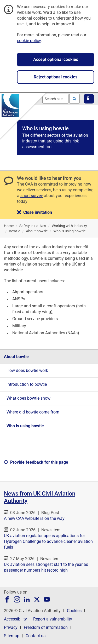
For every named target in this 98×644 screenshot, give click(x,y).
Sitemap (12, 636)
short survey (32, 196)
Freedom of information (46, 627)
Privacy (11, 627)
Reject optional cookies (56, 77)
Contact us (36, 636)
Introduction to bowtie (27, 384)
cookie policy (29, 41)
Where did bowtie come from (33, 412)
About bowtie (16, 357)
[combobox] (55, 99)
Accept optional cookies (56, 59)
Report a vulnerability (53, 619)
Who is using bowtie (25, 426)
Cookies (74, 611)
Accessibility (15, 619)
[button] (89, 99)
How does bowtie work (27, 370)
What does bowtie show (28, 398)
